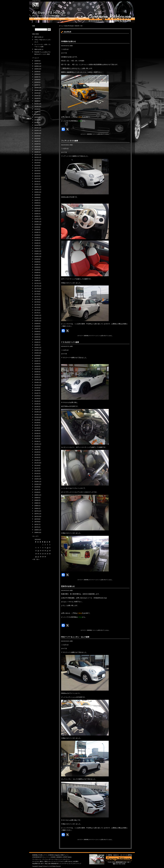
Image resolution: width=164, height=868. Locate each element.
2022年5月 (37, 144)
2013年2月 (37, 439)
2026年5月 (37, 61)
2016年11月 (38, 318)
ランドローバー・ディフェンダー (42, 859)
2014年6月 (37, 396)
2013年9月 (37, 420)
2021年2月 (37, 182)
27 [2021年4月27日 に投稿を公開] (38, 557)
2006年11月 (38, 530)
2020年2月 (37, 214)
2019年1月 (37, 249)
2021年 (77, 26)
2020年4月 (37, 208)
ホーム (61, 26)
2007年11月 (38, 514)
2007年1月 (37, 527)
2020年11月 (38, 190)
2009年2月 (37, 500)
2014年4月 (37, 401)
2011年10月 (38, 463)
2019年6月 (37, 235)
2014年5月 (37, 399)
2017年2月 (37, 310)
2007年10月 (38, 516)
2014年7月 (37, 393)
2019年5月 (37, 238)
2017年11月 (38, 286)
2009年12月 (38, 495)
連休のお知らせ (39, 37)
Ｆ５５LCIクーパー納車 (70, 342)
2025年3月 (37, 85)
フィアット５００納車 (70, 141)
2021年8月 (37, 165)
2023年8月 (37, 109)
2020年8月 (37, 198)
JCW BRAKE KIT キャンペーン (41, 857)
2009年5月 (37, 498)
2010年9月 (37, 487)
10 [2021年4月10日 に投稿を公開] (47, 548)
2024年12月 (38, 88)
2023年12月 (38, 104)
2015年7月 (37, 361)
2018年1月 (37, 281)
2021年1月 (37, 184)
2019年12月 (38, 219)
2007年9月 (37, 519)
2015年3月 (37, 372)
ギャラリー (92, 336)
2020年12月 (38, 187)
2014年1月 (37, 409)
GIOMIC (53, 857)
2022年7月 (37, 141)
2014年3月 (37, 404)
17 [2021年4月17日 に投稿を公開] (47, 551)
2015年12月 (38, 348)
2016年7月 (37, 329)
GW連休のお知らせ (69, 41)
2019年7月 (37, 232)
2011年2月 (37, 474)
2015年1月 (37, 377)
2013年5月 (37, 431)
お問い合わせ (68, 861)
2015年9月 (37, 356)
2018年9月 (37, 259)
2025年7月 (37, 77)
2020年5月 (37, 206)
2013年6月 (37, 428)
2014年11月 (38, 382)
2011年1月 (37, 476)
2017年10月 (38, 289)
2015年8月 (37, 358)
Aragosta (71, 19)
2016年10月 (38, 321)
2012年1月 (37, 460)
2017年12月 (38, 283)
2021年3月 (37, 179)
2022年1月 (37, 152)
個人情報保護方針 (54, 864)
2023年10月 (38, 106)
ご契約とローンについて (50, 861)
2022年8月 (37, 139)
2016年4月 (37, 337)
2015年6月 (37, 364)
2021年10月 (38, 160)
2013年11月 (38, 415)
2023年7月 (37, 112)
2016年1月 (37, 345)
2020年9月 (37, 195)
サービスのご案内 (37, 861)
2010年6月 (37, 492)
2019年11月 (38, 222)
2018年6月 (37, 267)
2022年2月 (37, 149)
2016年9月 (37, 324)
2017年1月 (37, 313)
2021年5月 (37, 173)
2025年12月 (38, 64)
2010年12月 (38, 479)
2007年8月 (37, 522)
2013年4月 (37, 433)
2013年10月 (38, 417)
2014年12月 (38, 380)
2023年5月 (37, 117)
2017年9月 (37, 291)
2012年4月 (37, 455)
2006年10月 (38, 533)
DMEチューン (82, 19)
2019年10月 (38, 224)
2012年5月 (37, 452)
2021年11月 (38, 157)
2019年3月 (37, 243)
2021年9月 (37, 163)
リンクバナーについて (66, 864)
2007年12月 (38, 511)
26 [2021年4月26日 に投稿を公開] (36, 557)
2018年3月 (37, 275)
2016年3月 (37, 340)
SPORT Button (67, 857)
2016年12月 (38, 315)
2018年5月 (37, 270)
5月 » (38, 559)
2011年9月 (37, 466)
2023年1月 (37, 125)
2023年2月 (37, 123)
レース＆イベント (57, 859)
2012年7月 (37, 449)
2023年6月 (37, 115)
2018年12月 (38, 251)
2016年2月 (37, 342)
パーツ (53, 19)
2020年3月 (37, 211)
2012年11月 (38, 444)
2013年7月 (37, 425)
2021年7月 (37, 168)
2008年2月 (37, 506)
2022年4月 (37, 147)
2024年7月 (37, 96)
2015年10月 (38, 353)
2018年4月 (37, 273)
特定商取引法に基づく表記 (40, 864)
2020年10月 (38, 192)
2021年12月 (38, 155)
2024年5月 (37, 98)
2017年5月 (37, 302)
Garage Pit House (36, 1)
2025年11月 (38, 66)
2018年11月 (38, 254)
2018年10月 (38, 257)
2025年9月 (37, 72)
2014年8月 (37, 390)
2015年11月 (38, 350)
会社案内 (76, 861)
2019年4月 (37, 240)
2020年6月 (37, 203)
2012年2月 (37, 457)
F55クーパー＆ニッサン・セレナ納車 (75, 637)
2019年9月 (37, 227)
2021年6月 (37, 171)
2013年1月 (37, 441)
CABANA (62, 19)
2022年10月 (38, 133)
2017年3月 (37, 307)
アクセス (61, 861)
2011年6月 (37, 471)
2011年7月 (37, 468)
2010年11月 (38, 482)
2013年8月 (37, 423)
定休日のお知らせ (68, 586)
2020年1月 (37, 216)
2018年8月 (37, 262)
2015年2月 (37, 374)
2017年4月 (37, 305)
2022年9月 (37, 136)
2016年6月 (37, 332)
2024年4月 (37, 101)
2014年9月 (37, 388)
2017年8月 (37, 294)
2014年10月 (38, 385)
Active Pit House (69, 26)
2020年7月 (37, 200)
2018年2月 (37, 278)
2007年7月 (37, 524)
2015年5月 (37, 366)
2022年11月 (38, 131)
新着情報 (37, 19)
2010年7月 (37, 490)
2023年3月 (37, 120)
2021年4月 (37, 176)
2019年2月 (37, 246)
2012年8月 (37, 447)
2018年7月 (37, 265)
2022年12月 (38, 128)
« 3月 (34, 559)
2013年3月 (37, 436)
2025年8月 (37, 74)
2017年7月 (37, 297)
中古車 (45, 19)
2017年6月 (37, 299)
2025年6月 (37, 80)
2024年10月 (38, 90)
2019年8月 (37, 230)
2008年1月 (37, 508)
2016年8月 (37, 326)
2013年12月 (38, 412)
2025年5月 (37, 82)
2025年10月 (38, 69)
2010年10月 (38, 484)
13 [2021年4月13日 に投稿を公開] (38, 551)
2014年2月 (37, 407)
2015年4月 (37, 369)
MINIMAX (59, 857)
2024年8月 (37, 93)
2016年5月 (37, 334)
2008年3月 (37, 503)
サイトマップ (77, 864)
